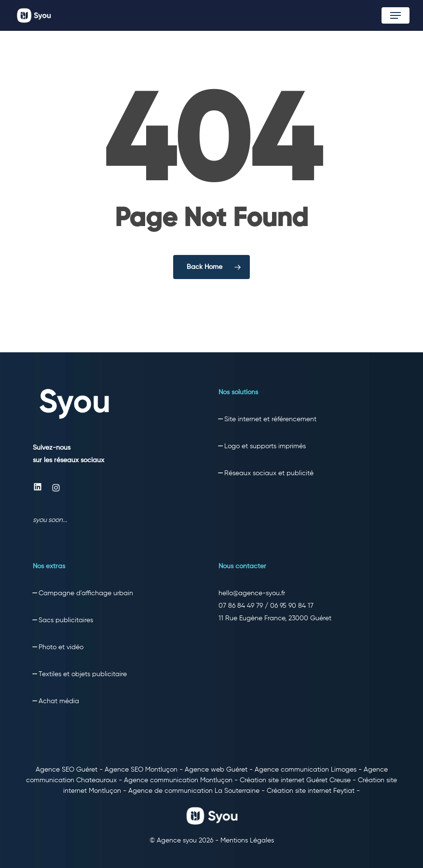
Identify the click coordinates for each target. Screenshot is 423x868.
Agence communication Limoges (306, 770)
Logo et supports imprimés (264, 446)
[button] (396, 15)
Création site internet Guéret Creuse (295, 780)
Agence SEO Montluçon (141, 770)
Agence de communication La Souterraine (194, 791)
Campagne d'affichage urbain (86, 593)
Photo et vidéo (61, 647)
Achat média (59, 701)
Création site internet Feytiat (311, 791)
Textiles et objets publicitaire (83, 674)
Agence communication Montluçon (178, 780)
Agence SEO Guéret (67, 770)
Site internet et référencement (270, 419)
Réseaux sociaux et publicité (269, 473)
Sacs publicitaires (66, 620)
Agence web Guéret (216, 770)
